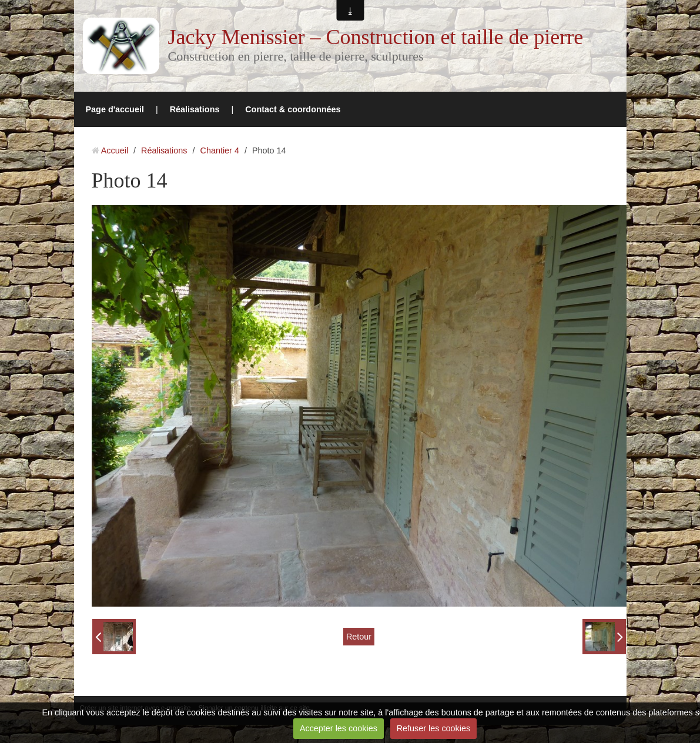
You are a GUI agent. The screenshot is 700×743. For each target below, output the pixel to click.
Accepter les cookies (339, 728)
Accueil (115, 150)
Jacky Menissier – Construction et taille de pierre (376, 37)
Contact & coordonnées (293, 109)
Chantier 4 (220, 150)
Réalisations (195, 109)
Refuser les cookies (434, 728)
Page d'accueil (115, 109)
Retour (359, 637)
